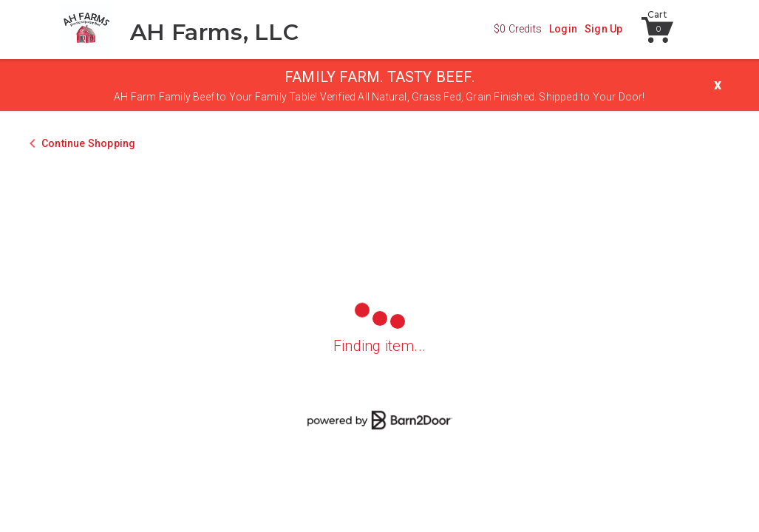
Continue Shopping (88, 143)
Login (563, 29)
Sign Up (603, 29)
